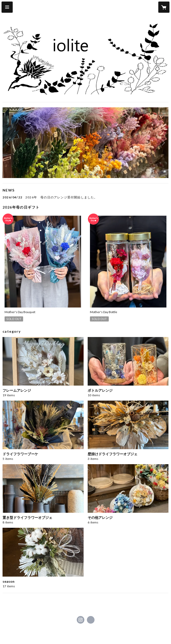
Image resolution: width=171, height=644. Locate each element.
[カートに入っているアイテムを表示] (164, 7)
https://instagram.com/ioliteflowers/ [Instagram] (81, 620)
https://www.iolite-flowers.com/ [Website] (91, 620)
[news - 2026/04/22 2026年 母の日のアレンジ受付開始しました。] (85, 197)
